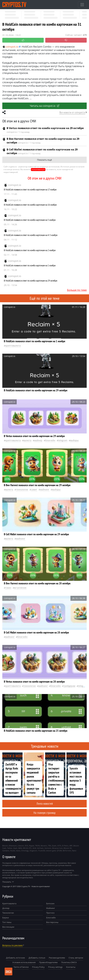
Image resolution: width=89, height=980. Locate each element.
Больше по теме (77, 290)
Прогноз (50, 913)
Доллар (6, 908)
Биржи (6, 918)
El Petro (65, 846)
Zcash (54, 846)
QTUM (59, 851)
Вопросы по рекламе (12, 945)
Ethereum (13, 846)
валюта (27, 440)
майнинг (45, 489)
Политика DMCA (69, 962)
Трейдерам (69, 686)
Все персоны (52, 922)
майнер (38, 440)
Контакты (71, 967)
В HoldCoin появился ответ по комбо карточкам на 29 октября (31, 281)
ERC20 (25, 848)
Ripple (32, 846)
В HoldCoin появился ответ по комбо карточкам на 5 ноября (30, 220)
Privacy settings (55, 967)
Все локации (8, 927)
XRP (71, 846)
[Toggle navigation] (82, 5)
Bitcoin (5, 846)
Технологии (8, 913)
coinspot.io (15, 185)
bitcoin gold (51, 851)
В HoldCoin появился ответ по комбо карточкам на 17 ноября (30, 189)
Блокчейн (50, 440)
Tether (10, 848)
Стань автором (76, 958)
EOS (26, 846)
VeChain (40, 848)
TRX (50, 846)
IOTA (59, 846)
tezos (18, 851)
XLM (34, 848)
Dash (15, 848)
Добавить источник (16, 958)
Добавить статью (37, 958)
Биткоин (50, 903)
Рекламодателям (57, 958)
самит (34, 489)
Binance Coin (57, 848)
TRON (37, 846)
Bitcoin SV (68, 848)
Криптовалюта (9, 903)
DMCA (9, 971)
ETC (30, 848)
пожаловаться (38, 169)
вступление (20, 588)
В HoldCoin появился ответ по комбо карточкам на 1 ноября (30, 265)
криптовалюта (13, 346)
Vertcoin (48, 848)
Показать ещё (44, 160)
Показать (8, 882)
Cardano (6, 851)
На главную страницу (44, 813)
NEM (20, 848)
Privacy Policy (38, 967)
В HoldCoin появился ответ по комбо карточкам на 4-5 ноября (31, 235)
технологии (22, 489)
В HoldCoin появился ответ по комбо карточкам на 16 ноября (30, 205)
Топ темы (7, 922)
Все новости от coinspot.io (72, 112)
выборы (74, 440)
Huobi (13, 851)
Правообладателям (48, 962)
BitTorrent (67, 851)
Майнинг (51, 908)
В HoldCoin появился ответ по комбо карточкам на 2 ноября (30, 250)
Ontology (25, 851)
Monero (44, 846)
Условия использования (24, 962)
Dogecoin (33, 851)
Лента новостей (45, 803)
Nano (74, 851)
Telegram (63, 440)
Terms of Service (21, 967)
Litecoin (21, 846)
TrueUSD (42, 851)
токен (8, 588)
